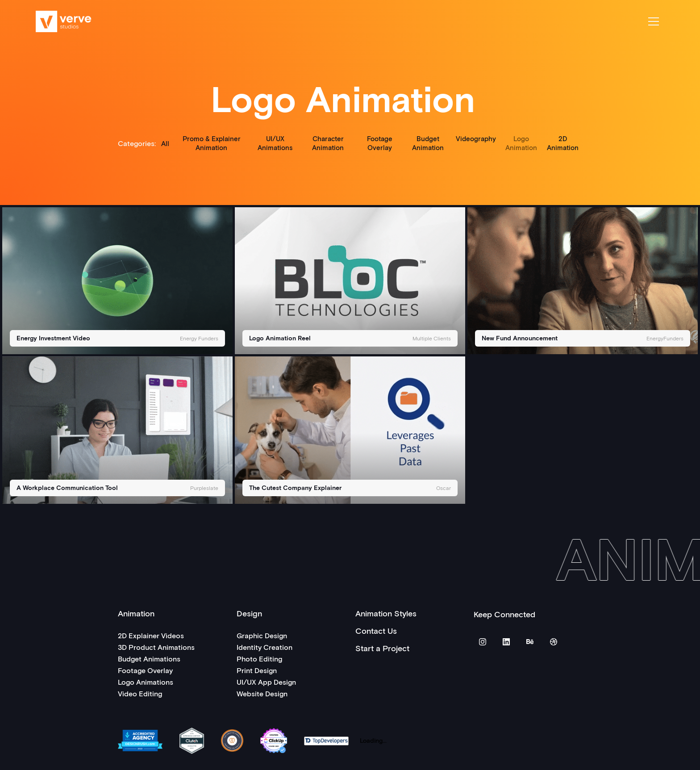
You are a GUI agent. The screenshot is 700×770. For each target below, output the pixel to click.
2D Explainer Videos (151, 635)
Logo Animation (521, 143)
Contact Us (376, 631)
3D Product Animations (156, 647)
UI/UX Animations (275, 143)
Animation (136, 613)
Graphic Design (262, 635)
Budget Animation (428, 143)
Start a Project (382, 648)
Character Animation (328, 143)
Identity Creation (265, 647)
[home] (64, 21)
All (165, 143)
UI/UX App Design (266, 682)
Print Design (257, 670)
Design (249, 613)
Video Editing (140, 693)
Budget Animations (149, 659)
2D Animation (563, 143)
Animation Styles (386, 613)
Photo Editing (259, 659)
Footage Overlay (380, 143)
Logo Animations (146, 682)
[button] (654, 21)
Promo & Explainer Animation (212, 143)
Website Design (262, 693)
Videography (476, 138)
